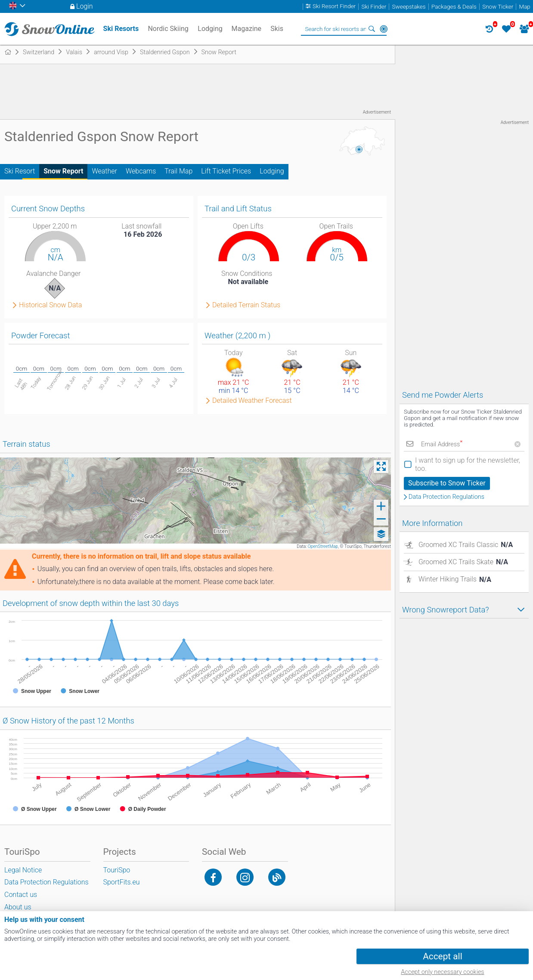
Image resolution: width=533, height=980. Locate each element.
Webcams (141, 171)
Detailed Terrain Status (246, 305)
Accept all (442, 956)
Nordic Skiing (168, 29)
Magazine (247, 29)
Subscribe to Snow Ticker (447, 483)
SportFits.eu (122, 882)
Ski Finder (374, 7)
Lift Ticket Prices (226, 171)
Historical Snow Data (50, 305)
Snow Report (63, 171)
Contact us (21, 895)
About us (18, 907)
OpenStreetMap (323, 546)
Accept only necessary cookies (442, 972)
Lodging (272, 171)
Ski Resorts (121, 29)
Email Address (442, 444)
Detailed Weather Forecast (252, 401)
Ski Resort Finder (334, 7)
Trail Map (178, 171)
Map (525, 7)
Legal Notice (23, 870)
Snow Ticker (498, 7)
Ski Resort (20, 171)
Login (85, 6)
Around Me (384, 29)
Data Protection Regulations (446, 497)
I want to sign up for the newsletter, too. (468, 464)
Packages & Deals (454, 7)
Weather (104, 171)
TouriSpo (117, 870)
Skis (277, 29)
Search (372, 29)
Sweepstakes (409, 7)
